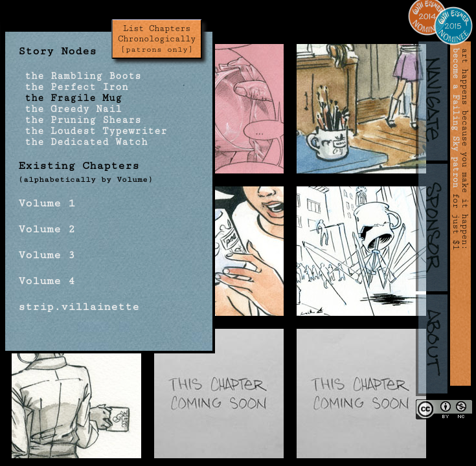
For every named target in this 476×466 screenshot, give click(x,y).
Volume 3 (47, 255)
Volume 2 (47, 229)
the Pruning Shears (80, 120)
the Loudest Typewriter (93, 131)
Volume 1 (47, 203)
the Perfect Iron (73, 87)
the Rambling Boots (80, 76)
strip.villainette (79, 307)
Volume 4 (47, 281)
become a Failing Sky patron (456, 118)
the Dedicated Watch (83, 142)
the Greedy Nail (70, 109)
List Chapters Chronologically (157, 39)
